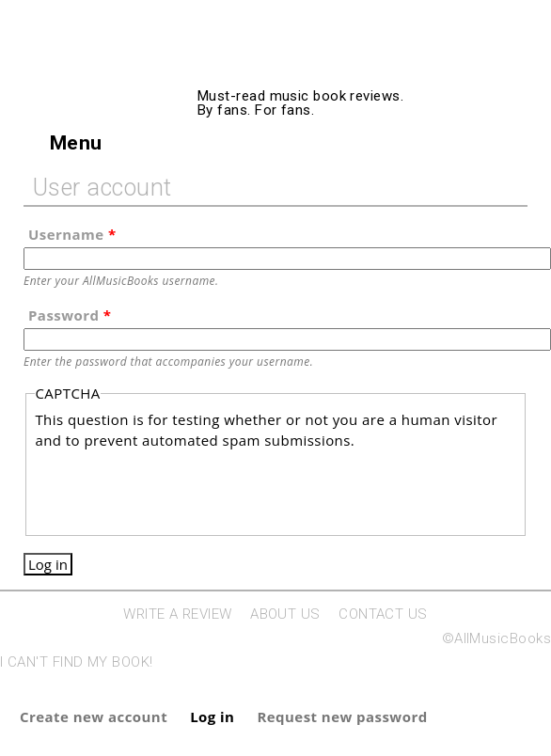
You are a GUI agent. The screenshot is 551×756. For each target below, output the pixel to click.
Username (72, 234)
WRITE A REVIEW (177, 614)
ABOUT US (285, 614)
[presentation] (178, 488)
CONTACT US (383, 614)
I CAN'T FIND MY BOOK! (76, 662)
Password (70, 315)
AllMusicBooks (349, 68)
